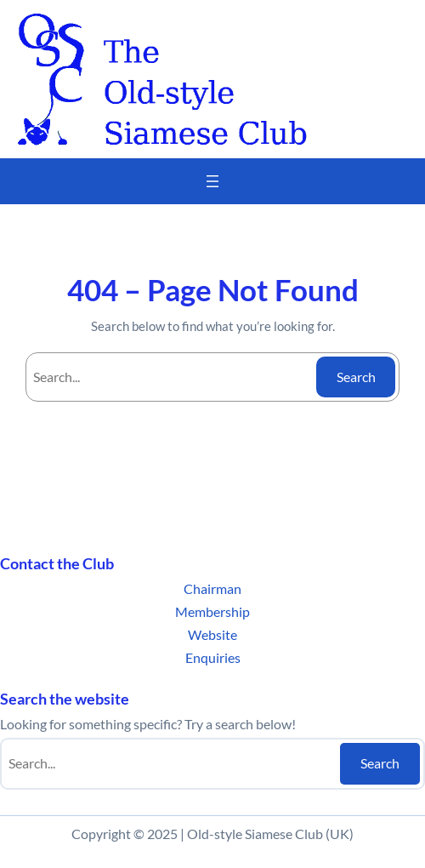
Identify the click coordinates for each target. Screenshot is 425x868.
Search (356, 377)
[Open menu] (212, 181)
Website (212, 634)
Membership (212, 611)
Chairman (212, 588)
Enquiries (213, 657)
